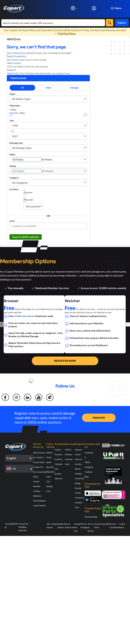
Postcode (29, 200)
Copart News (39, 462)
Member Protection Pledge (80, 478)
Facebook (89, 453)
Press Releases (39, 501)
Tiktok (87, 462)
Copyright (105, 524)
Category (14, 178)
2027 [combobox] (15, 136)
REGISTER (99, 418)
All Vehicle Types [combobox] (21, 99)
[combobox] (27, 159)
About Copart (39, 453)
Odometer (15, 106)
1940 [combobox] (15, 125)
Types (12, 94)
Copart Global (39, 506)
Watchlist (50, 472)
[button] (85, 99)
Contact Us (80, 498)
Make (12, 154)
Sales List (58, 478)
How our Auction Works (79, 464)
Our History (38, 457)
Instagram (89, 467)
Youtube (88, 472)
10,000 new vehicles (24, 316)
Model (13, 166)
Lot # (12, 221)
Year (12, 120)
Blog (87, 477)
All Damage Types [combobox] (22, 148)
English (11, 458)
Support (11, 70)
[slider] (11, 115)
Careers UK (38, 467)
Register (122, 23)
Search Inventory (17, 56)
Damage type (16, 143)
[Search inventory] (53, 23)
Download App (91, 517)
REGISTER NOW (65, 361)
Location (14, 189)
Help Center (14, 63)
